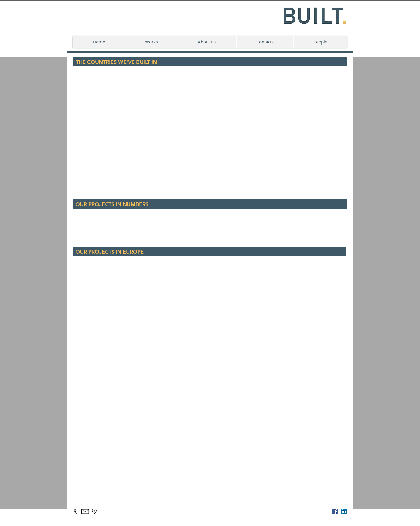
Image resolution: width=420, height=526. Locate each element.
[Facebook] (335, 511)
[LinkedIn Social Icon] (344, 511)
